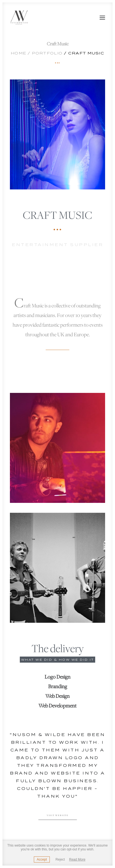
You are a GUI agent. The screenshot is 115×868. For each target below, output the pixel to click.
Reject (60, 859)
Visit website (58, 816)
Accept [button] (42, 859)
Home (18, 53)
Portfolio (47, 53)
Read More (77, 859)
